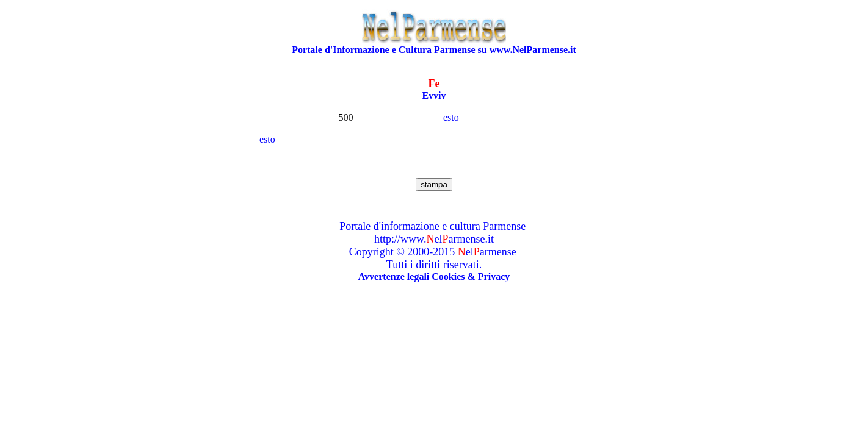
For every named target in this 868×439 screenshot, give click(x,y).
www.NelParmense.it (533, 50)
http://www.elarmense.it (434, 239)
